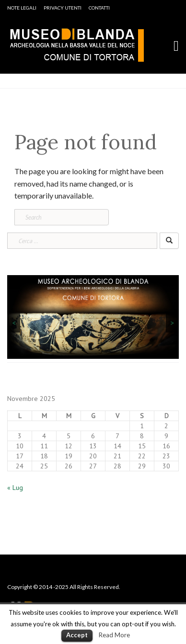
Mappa (142, 575)
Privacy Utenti (63, 8)
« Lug (15, 488)
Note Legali (22, 8)
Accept (77, 635)
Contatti (99, 8)
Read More (114, 635)
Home (16, 575)
